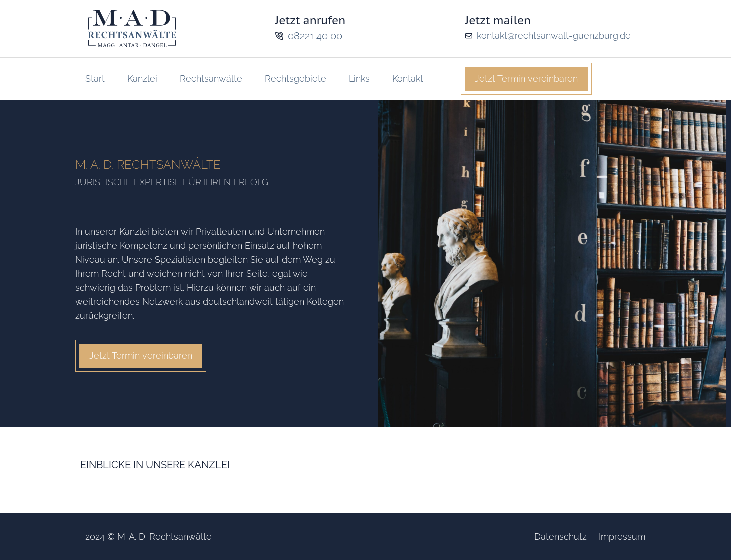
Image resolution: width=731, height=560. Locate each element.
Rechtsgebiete (296, 79)
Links (359, 79)
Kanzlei (142, 79)
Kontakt (408, 79)
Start (95, 79)
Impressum (622, 536)
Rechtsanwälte (211, 79)
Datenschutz (561, 536)
